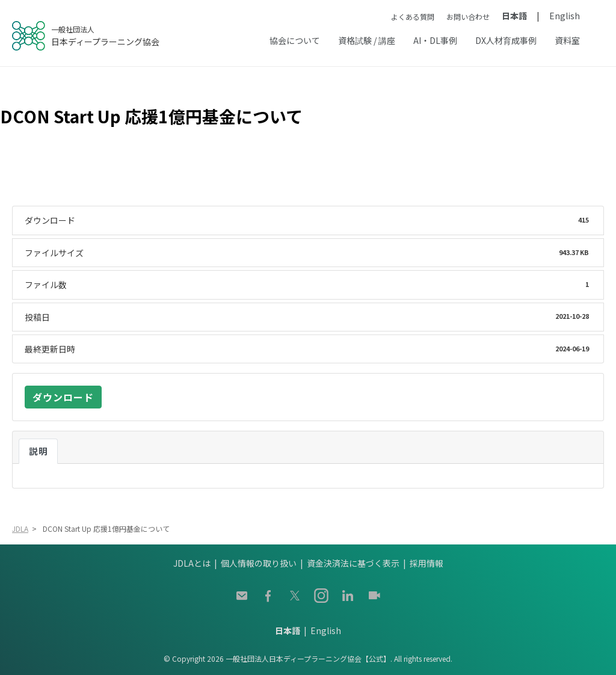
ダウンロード (63, 397)
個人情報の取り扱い (259, 563)
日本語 (514, 16)
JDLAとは (192, 563)
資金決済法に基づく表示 (353, 563)
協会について (295, 40)
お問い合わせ (468, 17)
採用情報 (427, 563)
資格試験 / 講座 (367, 40)
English (565, 16)
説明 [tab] (38, 451)
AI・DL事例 (435, 40)
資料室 (567, 40)
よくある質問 (413, 17)
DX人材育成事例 (506, 40)
